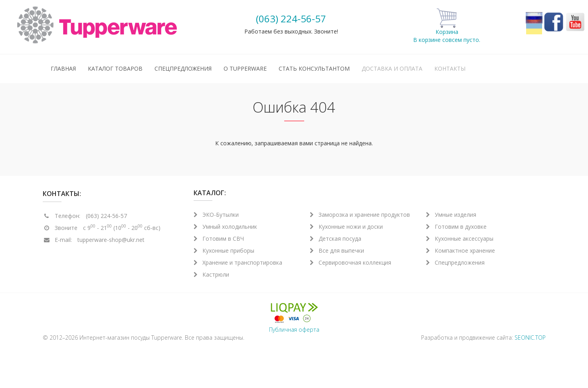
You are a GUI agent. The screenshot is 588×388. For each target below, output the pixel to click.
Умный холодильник (225, 227)
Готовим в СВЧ (219, 239)
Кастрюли (211, 274)
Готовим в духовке (456, 227)
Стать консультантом (314, 68)
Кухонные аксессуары (460, 239)
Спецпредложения (183, 68)
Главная (63, 68)
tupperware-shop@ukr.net (111, 240)
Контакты (450, 68)
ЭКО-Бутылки (216, 215)
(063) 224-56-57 (291, 19)
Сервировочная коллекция (350, 262)
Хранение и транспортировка (238, 262)
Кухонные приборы (224, 250)
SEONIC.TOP (530, 338)
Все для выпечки (337, 250)
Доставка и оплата (392, 68)
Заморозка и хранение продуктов (360, 215)
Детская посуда (336, 239)
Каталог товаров (115, 68)
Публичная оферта (294, 330)
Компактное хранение (460, 250)
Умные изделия (451, 215)
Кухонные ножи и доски (346, 227)
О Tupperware (245, 68)
